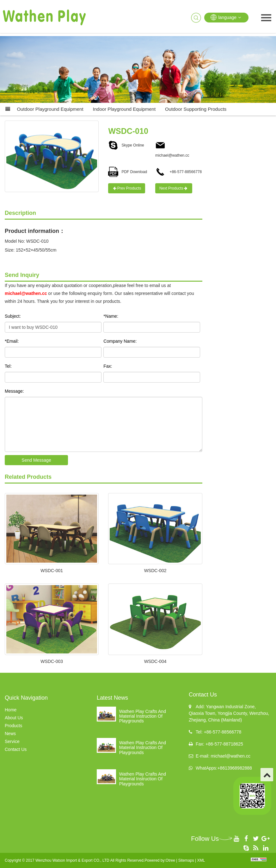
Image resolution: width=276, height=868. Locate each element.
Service (12, 741)
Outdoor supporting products (196, 109)
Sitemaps (186, 860)
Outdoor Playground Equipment (50, 109)
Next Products (174, 188)
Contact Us (16, 749)
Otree (170, 860)
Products (13, 726)
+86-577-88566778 (178, 172)
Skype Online (126, 145)
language (226, 17)
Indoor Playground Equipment (124, 109)
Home (11, 710)
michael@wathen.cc (26, 293)
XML (201, 860)
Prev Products (127, 188)
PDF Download (128, 172)
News (10, 734)
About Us (14, 718)
